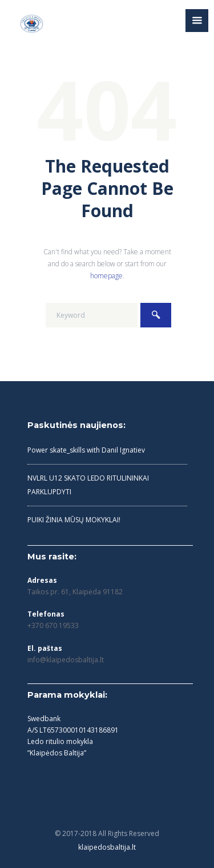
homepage (106, 276)
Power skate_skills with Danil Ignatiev (86, 450)
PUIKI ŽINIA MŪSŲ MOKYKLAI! (74, 520)
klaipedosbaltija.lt (107, 847)
